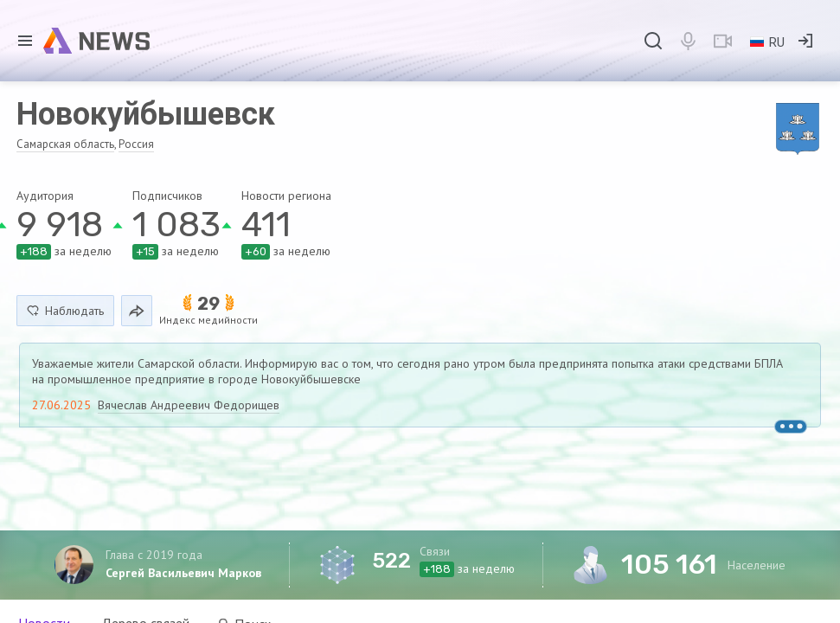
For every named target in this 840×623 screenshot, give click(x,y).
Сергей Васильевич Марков (183, 573)
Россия (136, 144)
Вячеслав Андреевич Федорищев (189, 405)
